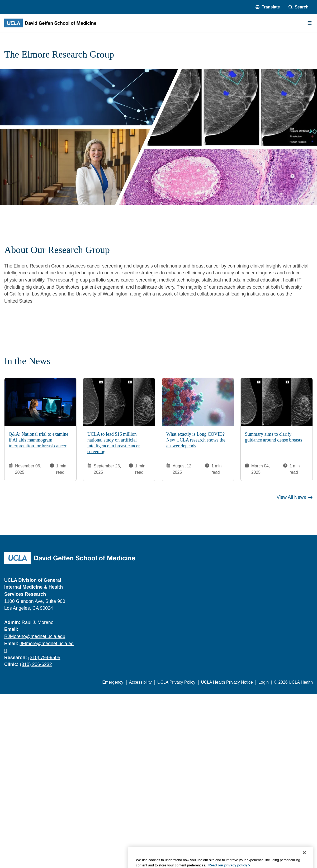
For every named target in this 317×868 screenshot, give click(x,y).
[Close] (304, 861)
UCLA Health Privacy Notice (227, 682)
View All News (295, 498)
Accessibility (140, 682)
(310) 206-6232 (36, 664)
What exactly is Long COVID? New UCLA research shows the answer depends (196, 440)
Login (264, 682)
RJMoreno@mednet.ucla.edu (35, 636)
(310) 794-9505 (44, 658)
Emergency (113, 682)
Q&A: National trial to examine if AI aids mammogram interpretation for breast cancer (39, 440)
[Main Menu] (310, 23)
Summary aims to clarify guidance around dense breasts (274, 437)
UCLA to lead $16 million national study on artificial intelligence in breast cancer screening (114, 443)
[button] (268, 7)
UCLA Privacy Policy (176, 682)
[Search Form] (299, 7)
